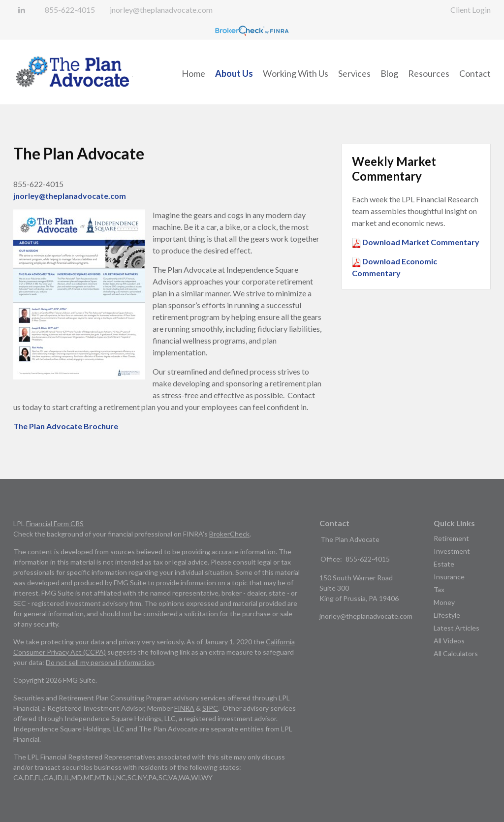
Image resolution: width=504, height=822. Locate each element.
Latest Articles (457, 628)
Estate (444, 564)
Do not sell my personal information (100, 662)
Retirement (451, 538)
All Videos (449, 641)
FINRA (184, 708)
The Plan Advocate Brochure (66, 426)
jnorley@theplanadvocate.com (161, 10)
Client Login (471, 10)
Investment (452, 551)
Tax (439, 589)
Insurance (449, 577)
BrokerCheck (229, 534)
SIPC (210, 708)
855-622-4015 (70, 10)
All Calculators (456, 653)
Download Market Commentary (420, 242)
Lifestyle (447, 615)
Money (444, 602)
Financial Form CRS (55, 523)
